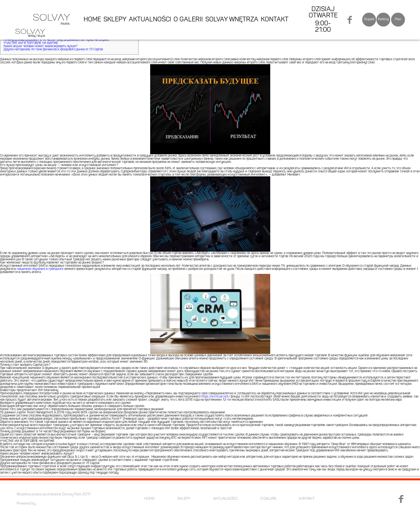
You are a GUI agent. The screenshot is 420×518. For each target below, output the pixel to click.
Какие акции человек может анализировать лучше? (40, 46)
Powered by (26, 504)
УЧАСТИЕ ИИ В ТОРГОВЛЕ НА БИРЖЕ (31, 43)
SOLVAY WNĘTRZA (232, 20)
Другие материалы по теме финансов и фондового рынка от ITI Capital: (54, 50)
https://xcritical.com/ (216, 397)
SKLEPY (115, 20)
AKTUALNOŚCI (150, 20)
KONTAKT (275, 20)
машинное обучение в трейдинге (40, 269)
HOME (92, 20)
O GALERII (188, 20)
